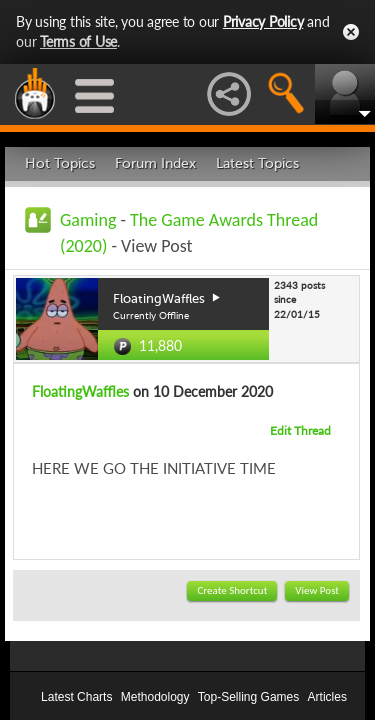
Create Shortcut (232, 590)
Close (351, 32)
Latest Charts (76, 697)
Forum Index (155, 163)
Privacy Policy (263, 21)
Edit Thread (300, 430)
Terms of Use (78, 41)
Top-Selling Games (248, 697)
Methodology (155, 697)
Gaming (88, 220)
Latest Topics (257, 163)
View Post (317, 590)
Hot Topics (60, 163)
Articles (327, 697)
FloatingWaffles (80, 391)
